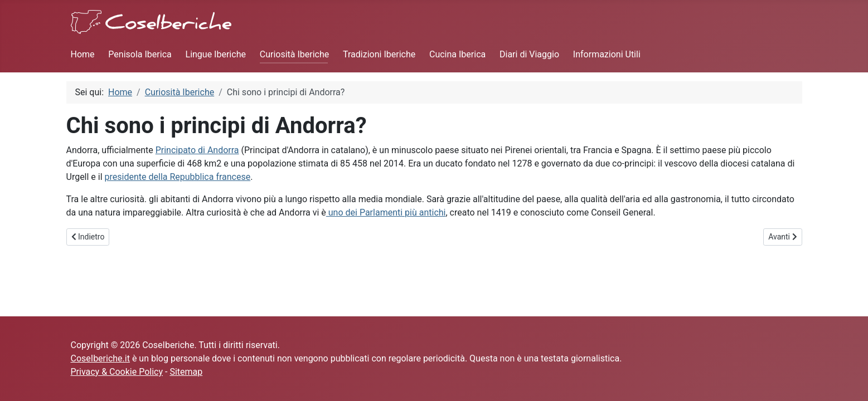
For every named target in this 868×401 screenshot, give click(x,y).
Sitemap (186, 372)
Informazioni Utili (607, 54)
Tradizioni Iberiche (379, 54)
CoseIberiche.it (100, 358)
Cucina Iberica (457, 54)
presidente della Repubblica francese (178, 177)
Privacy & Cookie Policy (117, 372)
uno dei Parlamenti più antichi (386, 212)
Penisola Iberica (140, 54)
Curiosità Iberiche (295, 54)
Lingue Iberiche (216, 54)
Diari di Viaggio (529, 54)
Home (83, 54)
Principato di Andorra (197, 150)
